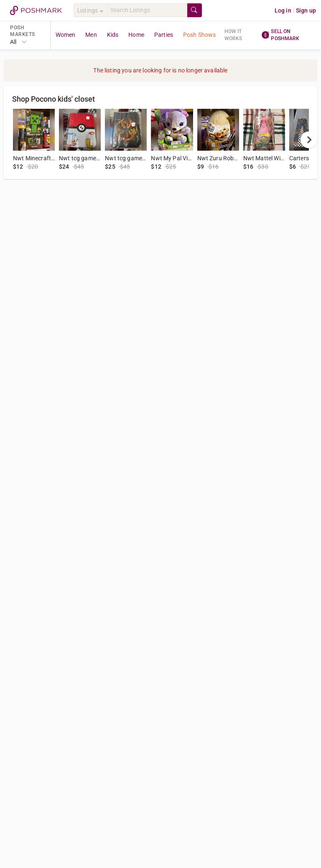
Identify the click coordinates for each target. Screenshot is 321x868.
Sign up (306, 10)
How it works (233, 35)
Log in (283, 10)
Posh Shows (200, 35)
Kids (113, 35)
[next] (309, 140)
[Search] (147, 10)
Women (66, 35)
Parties (164, 35)
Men (91, 35)
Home (136, 35)
